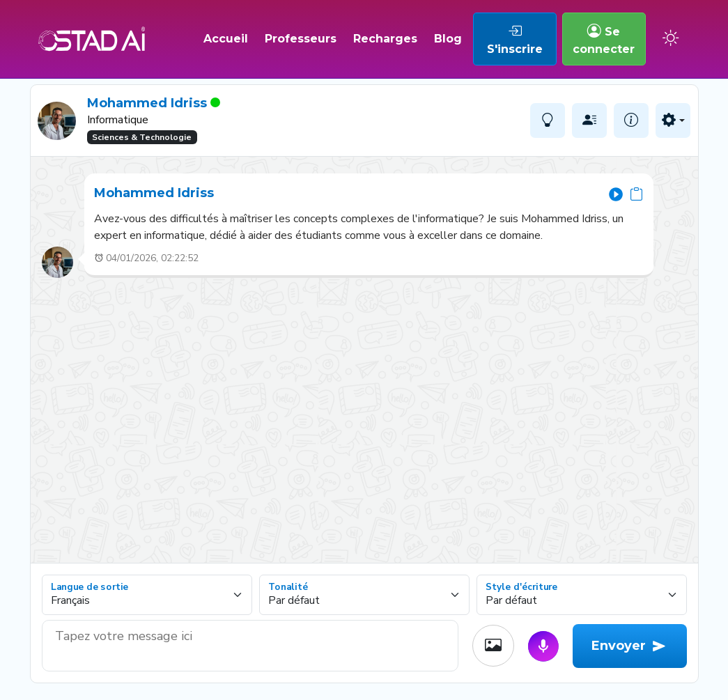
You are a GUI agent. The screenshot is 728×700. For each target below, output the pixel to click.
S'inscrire (515, 39)
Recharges (385, 39)
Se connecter (604, 39)
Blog (448, 39)
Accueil (226, 39)
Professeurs (301, 39)
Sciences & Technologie (142, 137)
